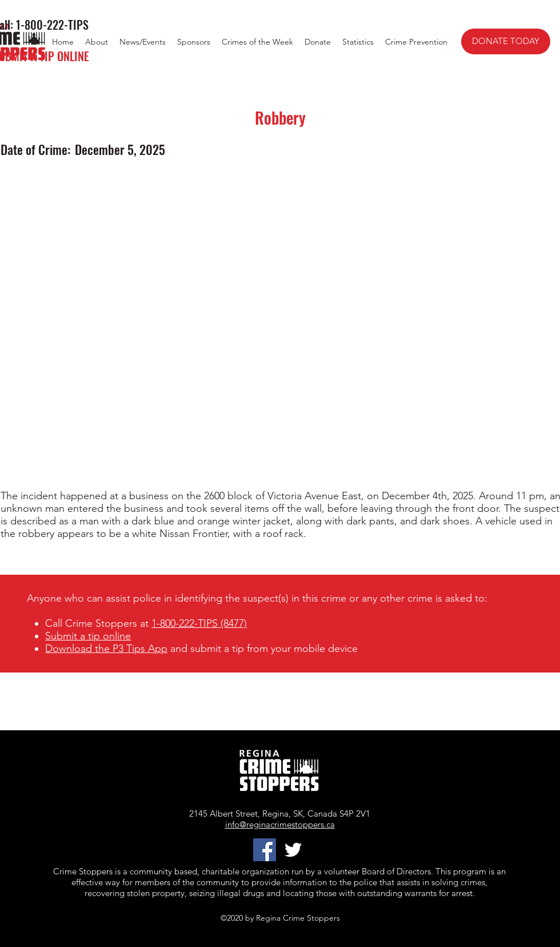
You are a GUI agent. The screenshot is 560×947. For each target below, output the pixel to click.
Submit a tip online (88, 636)
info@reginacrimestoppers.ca (280, 824)
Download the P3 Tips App (106, 648)
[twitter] (293, 850)
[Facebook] (265, 850)
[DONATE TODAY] (506, 41)
